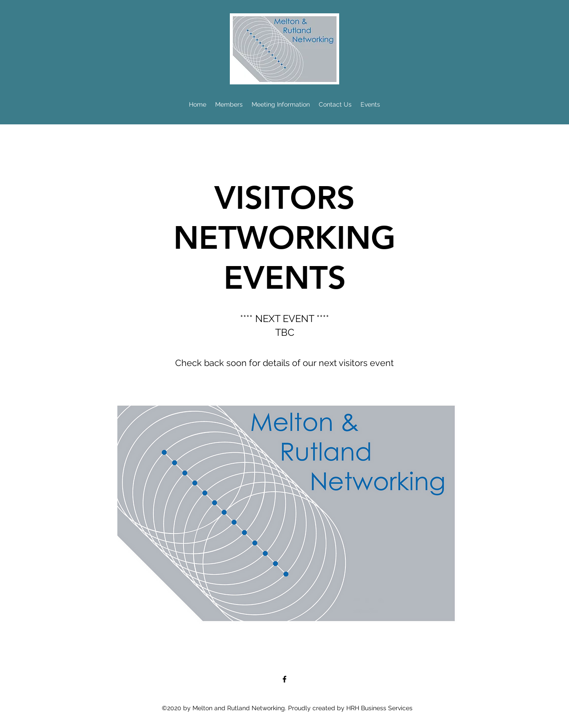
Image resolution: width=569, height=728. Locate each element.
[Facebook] (284, 679)
